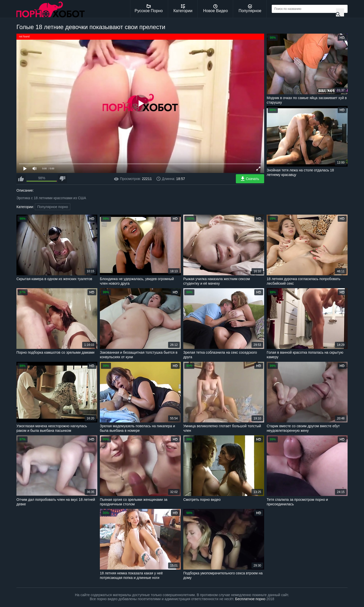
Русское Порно (149, 9)
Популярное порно (53, 207)
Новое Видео (216, 9)
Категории (183, 9)
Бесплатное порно (250, 599)
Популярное (250, 9)
